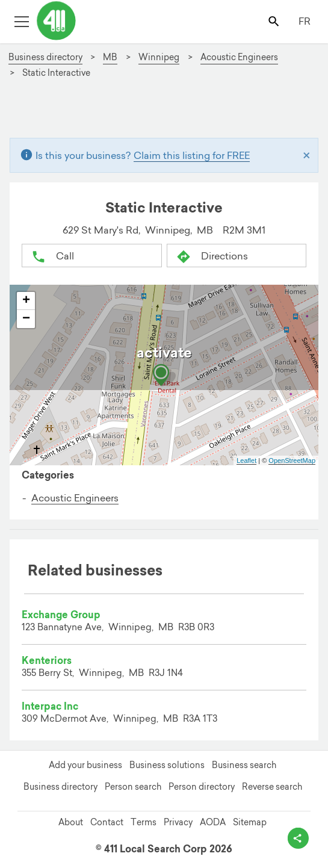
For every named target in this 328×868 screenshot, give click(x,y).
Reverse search (272, 787)
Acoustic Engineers (75, 498)
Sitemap (250, 822)
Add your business (85, 765)
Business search (244, 765)
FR (305, 21)
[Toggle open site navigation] (21, 21)
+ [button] (26, 301)
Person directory (202, 787)
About (71, 822)
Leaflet (246, 460)
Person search (133, 787)
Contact (107, 822)
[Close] (307, 155)
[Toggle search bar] (275, 21)
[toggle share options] (298, 838)
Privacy (178, 822)
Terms (144, 822)
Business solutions (167, 765)
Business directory (60, 787)
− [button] (26, 319)
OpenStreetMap (292, 460)
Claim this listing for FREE (192, 155)
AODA (213, 822)
